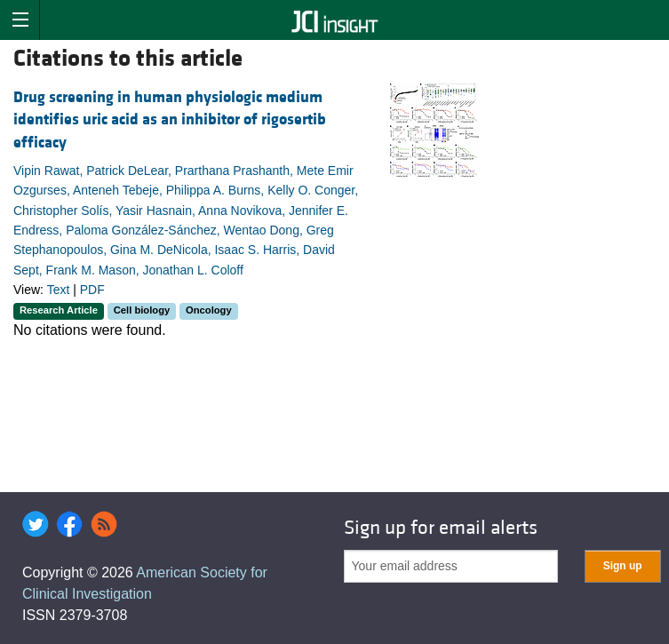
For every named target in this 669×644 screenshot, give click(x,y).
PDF (92, 290)
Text (59, 290)
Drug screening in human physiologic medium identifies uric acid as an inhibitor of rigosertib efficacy (170, 119)
